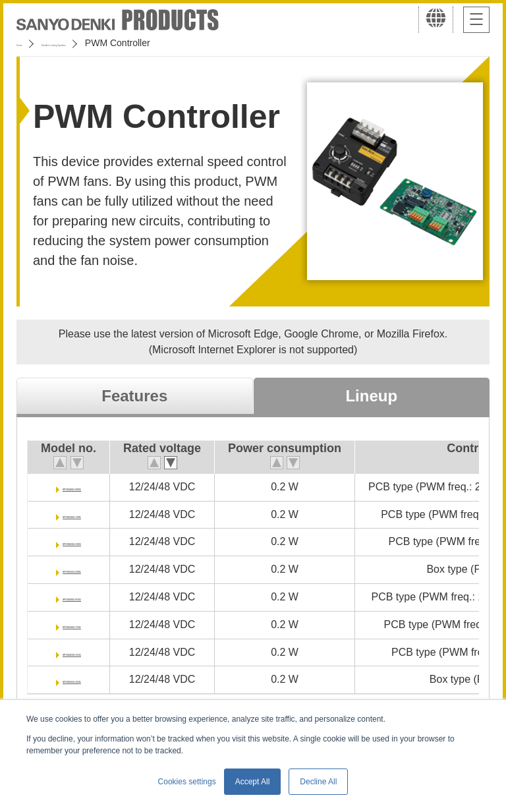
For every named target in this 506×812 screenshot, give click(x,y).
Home (29, 43)
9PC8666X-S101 (87, 679)
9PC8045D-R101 (87, 597)
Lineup (371, 396)
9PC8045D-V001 (87, 541)
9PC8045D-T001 (87, 514)
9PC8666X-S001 (87, 569)
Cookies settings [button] (187, 782)
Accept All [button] (253, 782)
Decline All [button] (318, 782)
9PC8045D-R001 (87, 487)
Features (134, 396)
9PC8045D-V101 (87, 652)
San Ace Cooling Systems (113, 43)
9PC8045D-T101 (87, 624)
